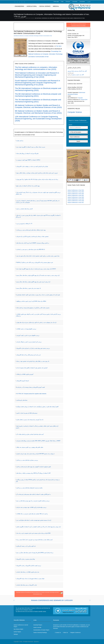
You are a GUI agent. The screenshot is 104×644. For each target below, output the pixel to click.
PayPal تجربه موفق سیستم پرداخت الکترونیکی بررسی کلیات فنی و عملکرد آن (35, 262)
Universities (75, 2)
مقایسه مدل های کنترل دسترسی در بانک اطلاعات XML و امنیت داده (32, 514)
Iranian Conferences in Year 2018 (76, 201)
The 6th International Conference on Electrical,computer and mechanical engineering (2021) (38, 95)
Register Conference (76, 633)
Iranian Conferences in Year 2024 (76, 190)
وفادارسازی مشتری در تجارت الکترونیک (26, 559)
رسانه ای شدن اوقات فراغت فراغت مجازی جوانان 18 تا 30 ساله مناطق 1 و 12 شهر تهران (37, 179)
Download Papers (38, 625)
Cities (62, 2)
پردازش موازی (20, 141)
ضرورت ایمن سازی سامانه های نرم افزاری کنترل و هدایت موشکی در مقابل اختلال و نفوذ (37, 173)
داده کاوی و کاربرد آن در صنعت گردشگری (26, 546)
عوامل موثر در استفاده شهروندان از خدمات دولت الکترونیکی (30, 579)
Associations (82, 2)
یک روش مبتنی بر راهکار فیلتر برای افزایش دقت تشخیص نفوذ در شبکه (33, 361)
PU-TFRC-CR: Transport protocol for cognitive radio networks (31, 394)
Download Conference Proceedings (79, 26)
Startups (16, 634)
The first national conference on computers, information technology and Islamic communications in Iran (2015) (36, 68)
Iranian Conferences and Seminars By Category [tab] (52, 600)
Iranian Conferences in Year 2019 (76, 199)
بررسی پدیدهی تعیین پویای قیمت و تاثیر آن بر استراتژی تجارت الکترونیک (33, 348)
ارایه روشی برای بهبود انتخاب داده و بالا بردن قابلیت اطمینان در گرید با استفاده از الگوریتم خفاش (39, 527)
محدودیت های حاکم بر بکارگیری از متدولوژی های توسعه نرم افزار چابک (33, 308)
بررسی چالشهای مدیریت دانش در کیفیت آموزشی (28, 335)
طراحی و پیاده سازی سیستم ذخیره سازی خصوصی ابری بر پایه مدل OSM (33, 533)
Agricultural (32, 6)
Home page (56, 2)
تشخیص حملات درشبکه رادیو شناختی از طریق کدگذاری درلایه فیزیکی (32, 236)
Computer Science (30, 18)
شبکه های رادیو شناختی (22, 400)
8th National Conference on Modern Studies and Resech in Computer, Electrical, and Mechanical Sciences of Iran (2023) (38, 106)
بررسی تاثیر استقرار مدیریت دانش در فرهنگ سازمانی (29, 342)
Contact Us (58, 633)
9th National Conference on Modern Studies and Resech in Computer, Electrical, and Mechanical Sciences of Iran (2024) (38, 112)
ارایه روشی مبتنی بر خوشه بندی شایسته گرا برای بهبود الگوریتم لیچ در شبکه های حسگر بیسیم (38, 275)
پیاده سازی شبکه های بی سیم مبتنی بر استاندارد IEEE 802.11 (31, 249)
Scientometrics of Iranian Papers (41, 630)
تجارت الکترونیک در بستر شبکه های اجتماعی (27, 585)
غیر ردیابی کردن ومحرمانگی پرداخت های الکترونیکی (29, 355)
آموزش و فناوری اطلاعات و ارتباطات (25, 374)
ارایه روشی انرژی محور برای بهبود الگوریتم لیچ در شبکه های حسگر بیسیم (33, 282)
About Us (66, 633)
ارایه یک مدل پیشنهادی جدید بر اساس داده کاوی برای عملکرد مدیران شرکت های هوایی (36, 322)
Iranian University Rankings (40, 633)
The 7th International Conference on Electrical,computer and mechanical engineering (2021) (38, 101)
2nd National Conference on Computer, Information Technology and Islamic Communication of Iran (60, 18)
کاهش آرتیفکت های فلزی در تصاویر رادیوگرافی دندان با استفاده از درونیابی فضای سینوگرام (37, 407)
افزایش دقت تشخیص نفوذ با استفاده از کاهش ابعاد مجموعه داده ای (32, 368)
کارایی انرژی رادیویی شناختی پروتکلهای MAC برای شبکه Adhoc (31, 301)
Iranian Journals (37, 627)
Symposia (36, 642)
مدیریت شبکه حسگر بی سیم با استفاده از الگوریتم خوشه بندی (31, 147)
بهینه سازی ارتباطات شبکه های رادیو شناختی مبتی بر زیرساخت (31, 230)
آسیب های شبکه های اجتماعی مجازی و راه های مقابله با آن (30, 434)
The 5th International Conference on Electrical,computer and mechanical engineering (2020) (38, 89)
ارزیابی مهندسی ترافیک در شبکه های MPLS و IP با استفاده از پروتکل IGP (34, 473)
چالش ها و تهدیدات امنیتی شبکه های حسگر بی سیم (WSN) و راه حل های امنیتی (35, 553)
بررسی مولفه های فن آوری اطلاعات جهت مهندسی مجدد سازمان (31, 507)
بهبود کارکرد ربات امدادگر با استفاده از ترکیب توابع (28, 186)
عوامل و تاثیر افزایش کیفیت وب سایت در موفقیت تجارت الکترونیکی (32, 166)
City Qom (80, 98)
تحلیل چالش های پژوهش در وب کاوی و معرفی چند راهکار (30, 447)
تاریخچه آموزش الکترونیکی (23, 381)
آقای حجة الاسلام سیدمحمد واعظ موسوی (77, 71)
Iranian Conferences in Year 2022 (76, 194)
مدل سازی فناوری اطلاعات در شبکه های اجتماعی (28, 572)
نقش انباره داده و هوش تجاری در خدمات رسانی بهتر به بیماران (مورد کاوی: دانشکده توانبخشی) (38, 295)
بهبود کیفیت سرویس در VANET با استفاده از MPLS (28, 160)
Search (70, 125)
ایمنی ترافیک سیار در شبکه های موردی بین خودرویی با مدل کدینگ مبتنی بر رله (34, 540)
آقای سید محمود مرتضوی (78, 75)
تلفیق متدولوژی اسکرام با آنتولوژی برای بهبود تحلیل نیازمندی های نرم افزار (34, 467)
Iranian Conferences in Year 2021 (76, 195)
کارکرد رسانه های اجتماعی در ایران (25, 209)
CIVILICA (70, 625)
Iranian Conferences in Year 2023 (76, 192)
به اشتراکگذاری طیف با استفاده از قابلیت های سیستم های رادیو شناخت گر (34, 494)
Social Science (45, 6)
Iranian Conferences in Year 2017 (76, 202)
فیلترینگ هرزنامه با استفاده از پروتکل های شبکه (27, 153)
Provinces (68, 2)
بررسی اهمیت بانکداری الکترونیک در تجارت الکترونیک (29, 566)
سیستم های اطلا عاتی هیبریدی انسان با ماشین (27, 413)
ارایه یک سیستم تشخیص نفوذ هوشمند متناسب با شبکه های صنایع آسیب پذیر (34, 520)
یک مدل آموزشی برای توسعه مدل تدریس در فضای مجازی (30, 420)
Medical (56, 6)
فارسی (89, 2)
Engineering (19, 6)
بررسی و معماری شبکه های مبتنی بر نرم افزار (27, 460)
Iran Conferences (19, 18)
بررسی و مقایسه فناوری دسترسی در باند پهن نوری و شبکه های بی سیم (33, 501)
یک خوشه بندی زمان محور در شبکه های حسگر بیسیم (29, 288)
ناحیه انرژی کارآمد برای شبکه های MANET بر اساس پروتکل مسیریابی (33, 243)
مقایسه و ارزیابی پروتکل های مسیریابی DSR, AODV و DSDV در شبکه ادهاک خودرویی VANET (38, 441)
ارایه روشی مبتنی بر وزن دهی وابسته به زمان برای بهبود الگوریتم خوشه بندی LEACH (36, 269)
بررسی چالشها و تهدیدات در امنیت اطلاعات (26, 329)
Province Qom (84, 100)
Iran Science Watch (18, 629)
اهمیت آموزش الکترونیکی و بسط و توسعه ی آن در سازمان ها (31, 387)
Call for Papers (17, 632)
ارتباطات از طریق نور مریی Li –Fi (24, 224)
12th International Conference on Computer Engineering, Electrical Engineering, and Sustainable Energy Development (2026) (38, 119)
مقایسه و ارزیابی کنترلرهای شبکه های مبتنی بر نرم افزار (29, 488)
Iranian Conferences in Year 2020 (76, 197)
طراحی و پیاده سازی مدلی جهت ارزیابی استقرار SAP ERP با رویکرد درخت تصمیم (35, 454)
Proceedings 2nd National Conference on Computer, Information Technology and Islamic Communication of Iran (45, 54)
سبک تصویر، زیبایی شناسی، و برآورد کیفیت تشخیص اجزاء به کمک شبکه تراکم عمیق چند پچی (38, 256)
